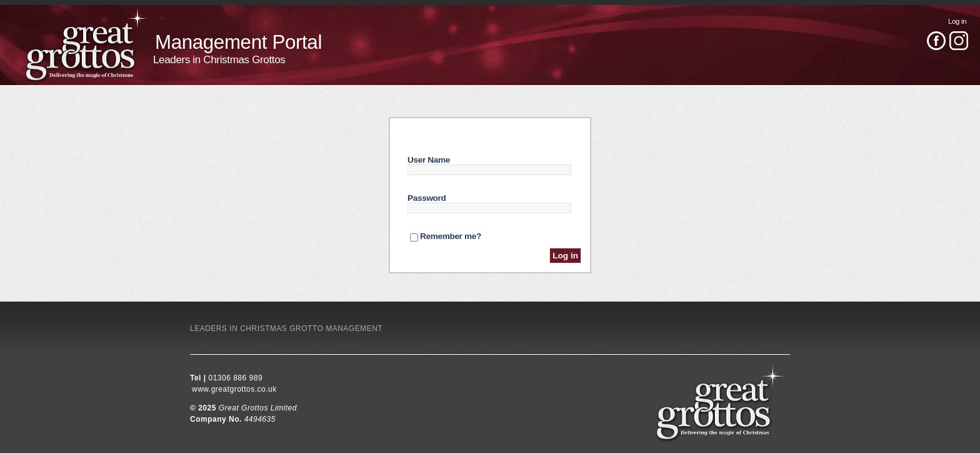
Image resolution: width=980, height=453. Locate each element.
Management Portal (238, 42)
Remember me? (451, 236)
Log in (957, 21)
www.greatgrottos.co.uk (234, 389)
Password (427, 198)
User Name (429, 160)
